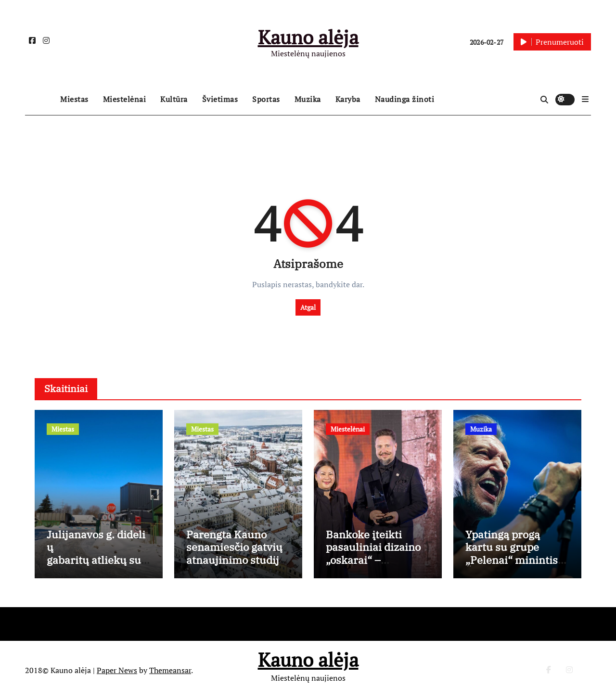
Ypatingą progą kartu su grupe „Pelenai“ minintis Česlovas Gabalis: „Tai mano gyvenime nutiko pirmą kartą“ (516, 566)
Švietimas (220, 99)
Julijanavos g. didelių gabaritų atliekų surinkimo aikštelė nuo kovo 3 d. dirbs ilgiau (98, 566)
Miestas (74, 99)
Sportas (266, 99)
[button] (585, 99)
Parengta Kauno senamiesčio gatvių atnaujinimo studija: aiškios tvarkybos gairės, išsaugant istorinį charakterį (237, 566)
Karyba (348, 99)
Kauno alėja (308, 37)
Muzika (308, 99)
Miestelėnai (125, 99)
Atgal (308, 307)
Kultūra (174, 99)
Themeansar (170, 670)
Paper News (117, 670)
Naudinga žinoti (405, 99)
